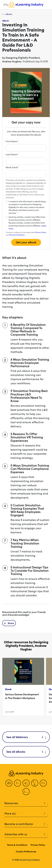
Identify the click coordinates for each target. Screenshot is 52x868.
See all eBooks (26, 752)
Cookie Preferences (26, 851)
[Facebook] (9, 783)
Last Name (12, 154)
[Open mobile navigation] (5, 5)
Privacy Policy (41, 232)
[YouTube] (35, 783)
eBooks (9, 14)
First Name (12, 141)
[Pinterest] (43, 783)
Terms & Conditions (17, 235)
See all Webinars (26, 737)
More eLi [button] (26, 814)
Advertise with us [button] (26, 834)
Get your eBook (26, 242)
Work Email (12, 167)
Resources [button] (26, 803)
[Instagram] (26, 792)
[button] (9, 623)
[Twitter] (17, 783)
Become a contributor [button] (26, 824)
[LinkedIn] (26, 783)
